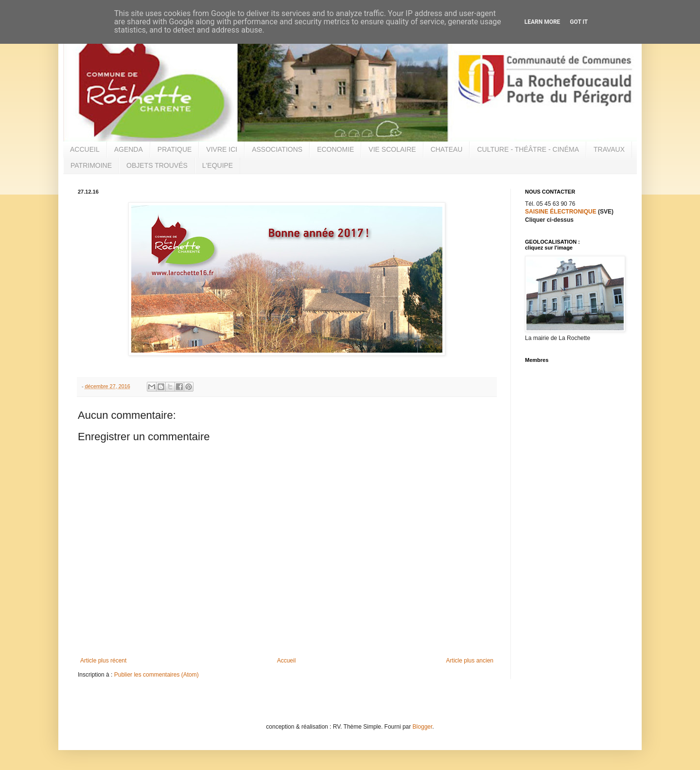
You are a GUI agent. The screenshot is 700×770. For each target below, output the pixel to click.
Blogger (423, 727)
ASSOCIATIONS (277, 149)
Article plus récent (103, 661)
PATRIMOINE (91, 165)
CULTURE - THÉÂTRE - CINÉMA (528, 149)
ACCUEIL (85, 149)
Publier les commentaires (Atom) (157, 675)
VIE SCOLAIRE (392, 149)
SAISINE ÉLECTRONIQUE (561, 212)
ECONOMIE (335, 149)
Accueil (287, 661)
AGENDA (129, 149)
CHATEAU (447, 149)
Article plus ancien (470, 661)
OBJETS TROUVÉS (157, 165)
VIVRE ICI (222, 149)
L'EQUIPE (218, 165)
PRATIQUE (175, 149)
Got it (579, 22)
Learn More (542, 22)
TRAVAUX (609, 149)
